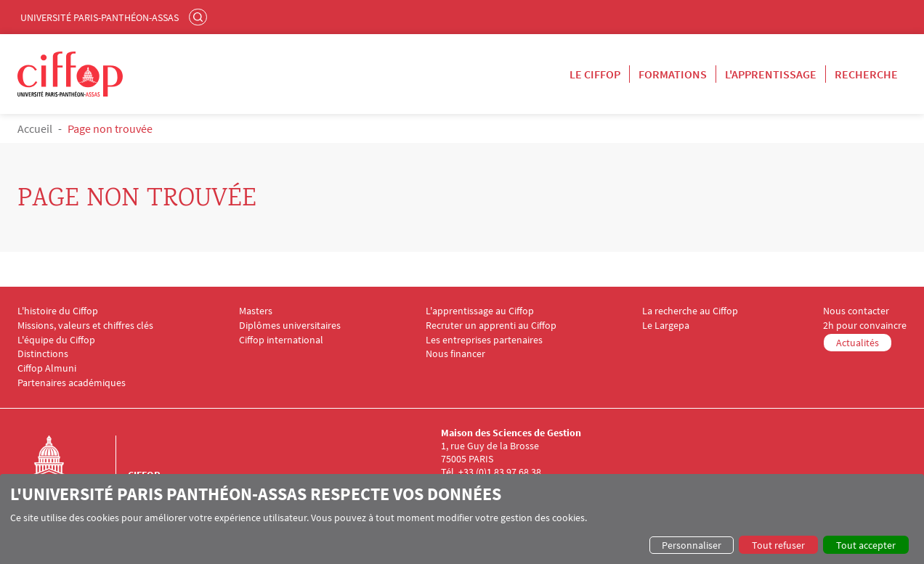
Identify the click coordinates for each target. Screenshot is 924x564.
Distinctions (43, 354)
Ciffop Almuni (47, 368)
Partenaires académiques (72, 383)
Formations (673, 74)
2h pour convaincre (865, 326)
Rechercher (200, 17)
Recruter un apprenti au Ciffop (491, 326)
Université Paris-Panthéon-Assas (100, 17)
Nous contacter (856, 311)
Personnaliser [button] (692, 545)
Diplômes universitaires (290, 326)
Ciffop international (281, 340)
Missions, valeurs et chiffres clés (85, 326)
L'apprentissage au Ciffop (480, 311)
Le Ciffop (595, 74)
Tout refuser (778, 545)
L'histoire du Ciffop (58, 311)
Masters (256, 311)
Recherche (866, 74)
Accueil (35, 128)
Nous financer (455, 354)
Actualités (858, 343)
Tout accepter (866, 545)
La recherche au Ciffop (690, 311)
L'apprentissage (771, 74)
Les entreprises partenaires (484, 340)
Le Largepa (666, 326)
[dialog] (462, 519)
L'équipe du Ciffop (56, 340)
